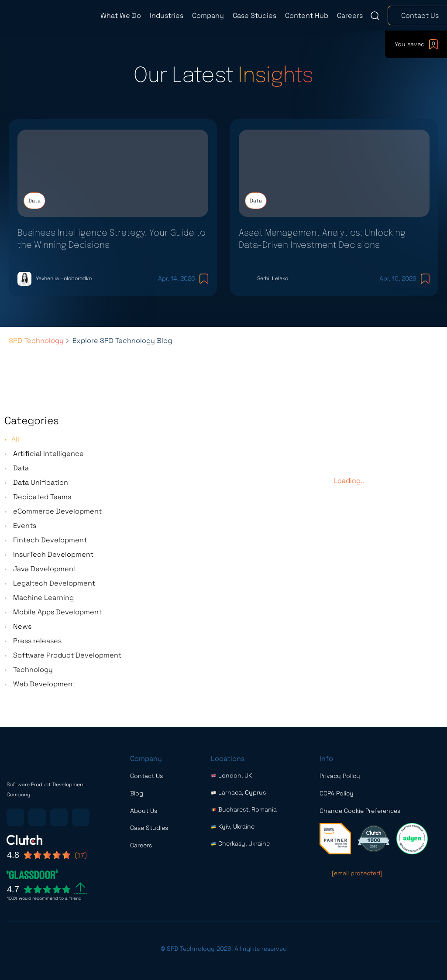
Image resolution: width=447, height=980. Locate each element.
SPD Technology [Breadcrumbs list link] (36, 355)
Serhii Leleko (272, 286)
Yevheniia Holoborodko (63, 286)
